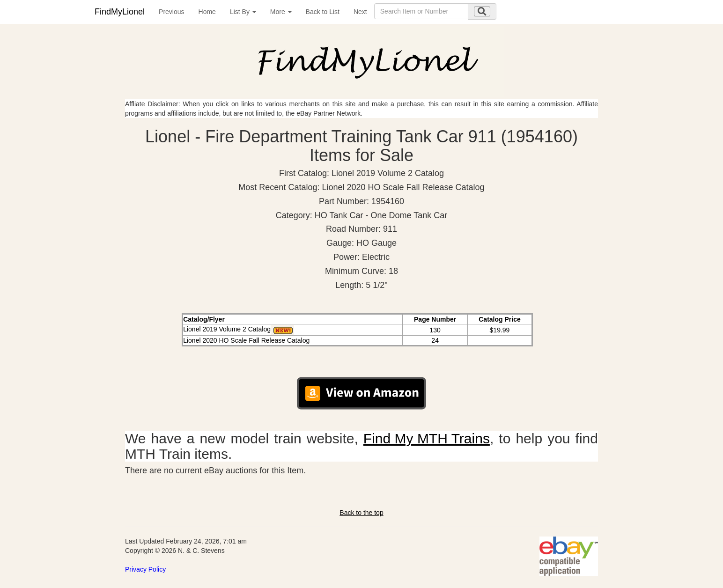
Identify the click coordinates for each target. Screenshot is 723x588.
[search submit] (482, 11)
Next (360, 12)
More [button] (281, 12)
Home (207, 12)
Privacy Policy (145, 569)
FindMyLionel (120, 12)
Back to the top (361, 513)
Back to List (323, 12)
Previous (171, 12)
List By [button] (243, 12)
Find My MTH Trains (427, 438)
